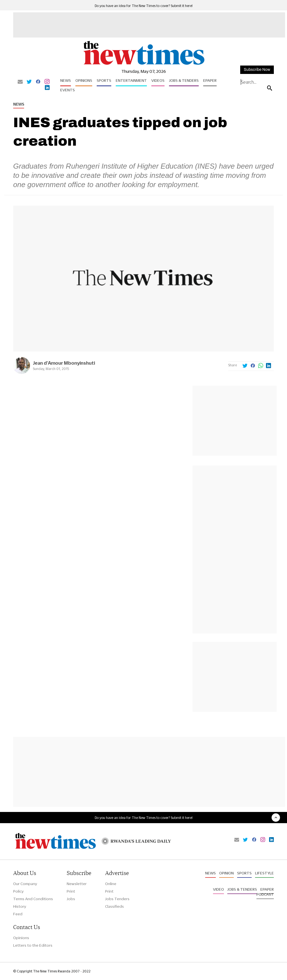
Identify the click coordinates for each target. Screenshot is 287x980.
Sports (104, 80)
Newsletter (77, 884)
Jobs (71, 899)
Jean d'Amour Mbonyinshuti (64, 363)
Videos (158, 80)
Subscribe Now (257, 70)
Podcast (265, 894)
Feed (18, 914)
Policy (18, 891)
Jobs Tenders (117, 899)
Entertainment (131, 80)
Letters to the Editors (33, 945)
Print (71, 891)
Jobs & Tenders (184, 80)
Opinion (226, 873)
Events (68, 90)
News (66, 80)
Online (111, 884)
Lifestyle (264, 873)
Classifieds (114, 906)
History (20, 906)
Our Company (25, 884)
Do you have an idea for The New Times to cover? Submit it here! (144, 6)
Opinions (84, 80)
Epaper (210, 80)
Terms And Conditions (33, 899)
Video (218, 889)
